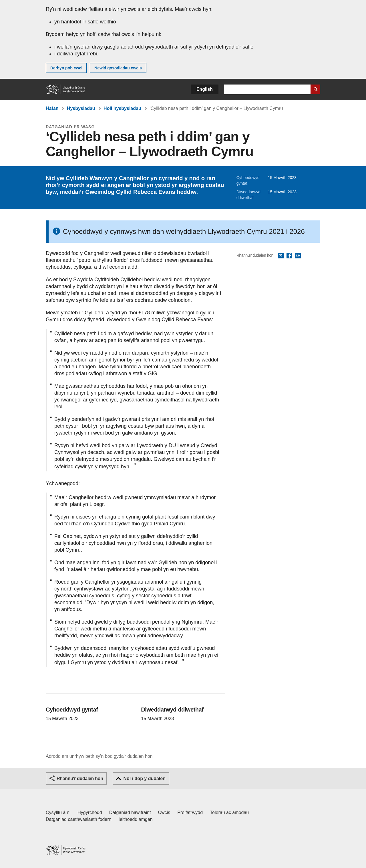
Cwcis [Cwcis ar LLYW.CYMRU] (164, 812)
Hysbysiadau (81, 108)
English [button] (205, 89)
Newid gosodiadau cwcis (118, 68)
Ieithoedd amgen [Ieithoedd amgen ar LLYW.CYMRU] (136, 819)
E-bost (298, 256)
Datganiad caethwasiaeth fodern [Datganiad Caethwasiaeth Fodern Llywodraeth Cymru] (79, 819)
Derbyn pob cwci (66, 68)
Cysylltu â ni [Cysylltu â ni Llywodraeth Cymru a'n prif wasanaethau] (58, 812)
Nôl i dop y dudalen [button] (144, 778)
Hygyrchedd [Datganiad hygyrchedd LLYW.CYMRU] (90, 812)
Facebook (289, 256)
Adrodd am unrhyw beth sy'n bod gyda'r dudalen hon (99, 756)
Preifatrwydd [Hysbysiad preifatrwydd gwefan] (190, 812)
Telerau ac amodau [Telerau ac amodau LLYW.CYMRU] (229, 812)
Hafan (52, 108)
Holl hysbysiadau (122, 108)
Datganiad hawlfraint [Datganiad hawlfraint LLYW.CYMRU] (130, 812)
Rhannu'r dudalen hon (80, 778)
